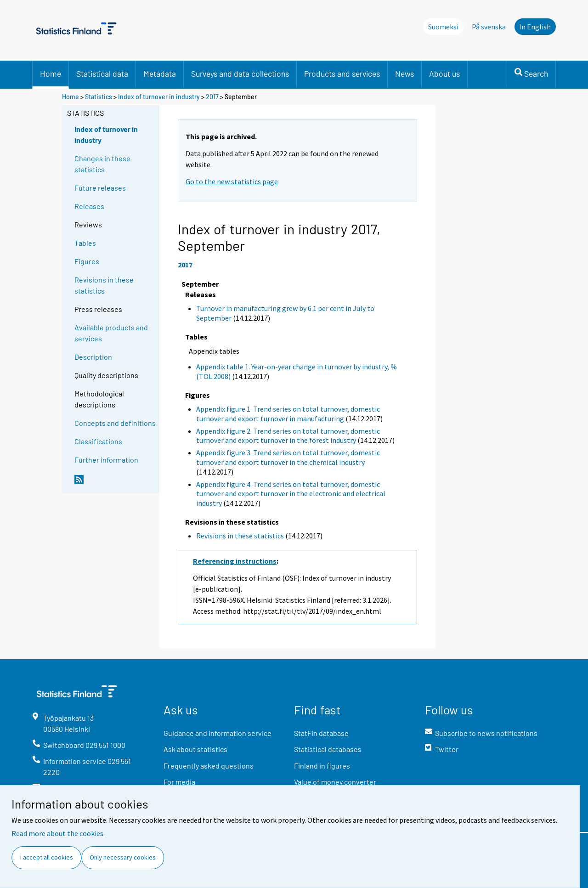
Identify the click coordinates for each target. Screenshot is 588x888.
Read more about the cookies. (58, 833)
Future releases (100, 188)
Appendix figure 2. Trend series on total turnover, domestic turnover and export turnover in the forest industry (288, 436)
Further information (106, 460)
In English (535, 27)
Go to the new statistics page (232, 181)
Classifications (98, 441)
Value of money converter (335, 782)
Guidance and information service (218, 733)
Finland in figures (322, 766)
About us (444, 74)
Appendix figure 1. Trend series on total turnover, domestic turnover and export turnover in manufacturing (288, 414)
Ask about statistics (195, 749)
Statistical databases (328, 749)
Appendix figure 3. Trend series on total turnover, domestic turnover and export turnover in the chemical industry (288, 457)
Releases (89, 206)
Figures (87, 261)
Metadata (160, 74)
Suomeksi (443, 27)
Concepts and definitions (115, 423)
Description (93, 357)
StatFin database (321, 733)
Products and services (342, 74)
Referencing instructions (235, 561)
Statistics (99, 97)
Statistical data (102, 74)
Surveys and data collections (240, 74)
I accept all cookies (47, 857)
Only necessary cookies (123, 857)
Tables (85, 243)
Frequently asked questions (209, 766)
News (404, 74)
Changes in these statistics (102, 164)
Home (51, 74)
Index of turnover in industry (159, 97)
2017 (212, 97)
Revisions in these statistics (104, 285)
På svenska (489, 27)
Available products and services (111, 333)
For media (179, 782)
